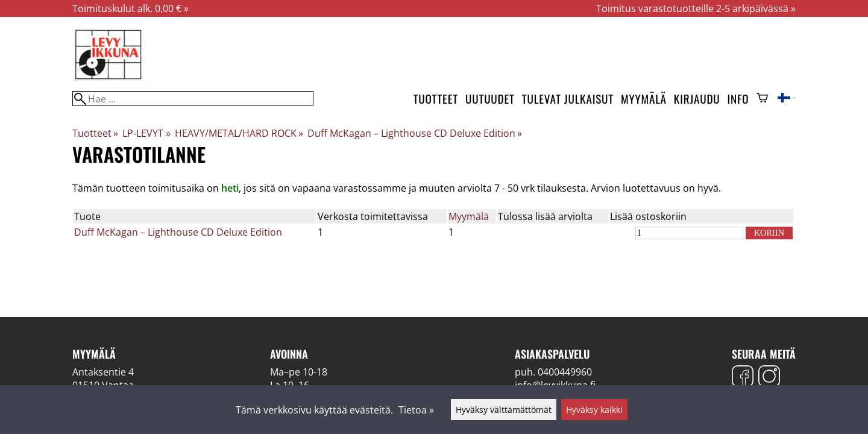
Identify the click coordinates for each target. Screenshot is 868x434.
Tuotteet (436, 99)
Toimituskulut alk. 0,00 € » (131, 8)
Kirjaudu (697, 99)
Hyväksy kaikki (594, 410)
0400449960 (565, 372)
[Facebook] (743, 378)
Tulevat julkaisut (568, 99)
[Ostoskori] (762, 99)
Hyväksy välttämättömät (504, 410)
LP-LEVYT (146, 133)
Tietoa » (416, 410)
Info (738, 99)
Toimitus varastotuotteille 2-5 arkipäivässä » (696, 8)
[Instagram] (769, 378)
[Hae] (193, 99)
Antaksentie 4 (103, 372)
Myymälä (644, 99)
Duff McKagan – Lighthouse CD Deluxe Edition (415, 133)
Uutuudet (490, 99)
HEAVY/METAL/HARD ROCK (239, 133)
